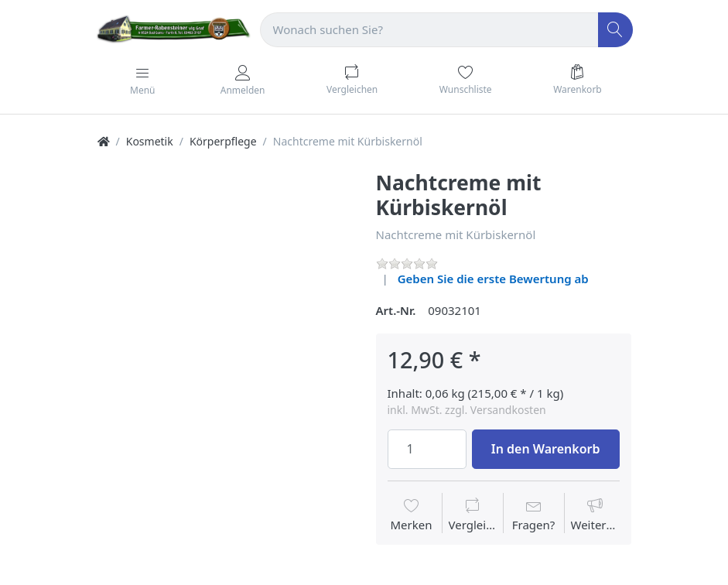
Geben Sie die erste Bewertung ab (493, 279)
